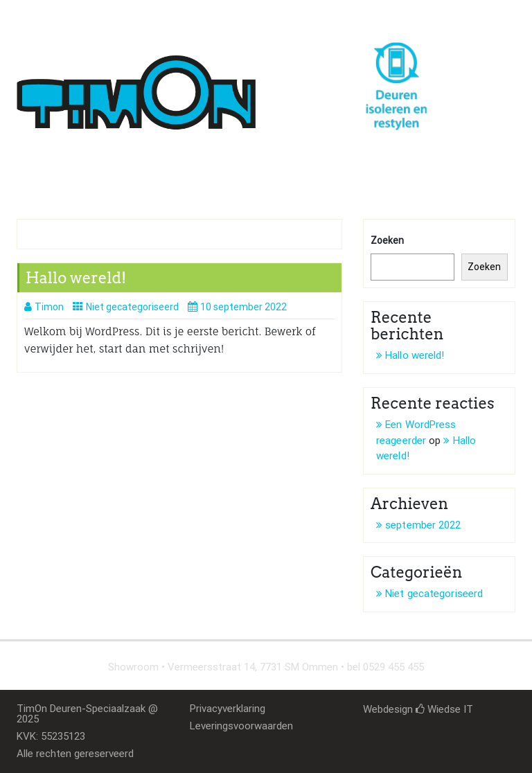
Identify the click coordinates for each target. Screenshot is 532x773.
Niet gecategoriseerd (132, 307)
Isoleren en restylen (126, 174)
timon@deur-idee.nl (178, 15)
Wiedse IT (444, 709)
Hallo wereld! (76, 278)
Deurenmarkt (229, 174)
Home (41, 174)
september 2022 (423, 525)
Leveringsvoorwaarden (241, 726)
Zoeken (387, 240)
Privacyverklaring (228, 709)
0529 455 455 (66, 15)
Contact (302, 174)
